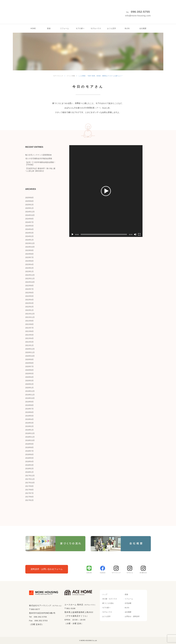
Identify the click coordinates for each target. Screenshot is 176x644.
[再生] (73, 234)
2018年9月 (30, 444)
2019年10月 (30, 398)
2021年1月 (30, 345)
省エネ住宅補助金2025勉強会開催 (39, 158)
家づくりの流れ (108, 603)
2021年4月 (30, 338)
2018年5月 (30, 458)
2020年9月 (30, 359)
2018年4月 (30, 462)
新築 (49, 28)
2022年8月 (30, 286)
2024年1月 (30, 240)
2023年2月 (30, 268)
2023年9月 (30, 250)
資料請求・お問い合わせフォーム (47, 569)
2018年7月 (30, 451)
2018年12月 (30, 433)
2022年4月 (30, 300)
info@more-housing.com (138, 16)
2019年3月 (30, 423)
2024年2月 (30, 236)
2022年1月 (30, 310)
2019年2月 (30, 426)
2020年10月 (30, 356)
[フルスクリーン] (139, 234)
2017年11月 (30, 479)
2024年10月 (30, 215)
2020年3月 (30, 381)
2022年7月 (30, 289)
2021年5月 (30, 335)
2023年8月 (30, 254)
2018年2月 (30, 469)
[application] (106, 191)
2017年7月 (30, 493)
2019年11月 (30, 395)
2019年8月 (30, 405)
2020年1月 (30, 388)
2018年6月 (30, 454)
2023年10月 (30, 247)
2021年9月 (30, 321)
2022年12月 (30, 275)
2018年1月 (30, 472)
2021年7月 (30, 328)
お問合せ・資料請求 (132, 616)
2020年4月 (30, 377)
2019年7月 (30, 409)
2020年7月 (30, 366)
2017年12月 (30, 476)
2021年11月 (30, 317)
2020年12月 (30, 349)
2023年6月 (30, 261)
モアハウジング (88, 8)
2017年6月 (30, 497)
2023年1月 (30, 271)
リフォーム (64, 28)
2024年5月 (30, 226)
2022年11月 (30, 279)
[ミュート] (135, 234)
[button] (106, 191)
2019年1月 (30, 430)
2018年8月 (30, 447)
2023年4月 (30, 264)
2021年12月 (30, 314)
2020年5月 (30, 374)
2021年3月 (30, 342)
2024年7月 (30, 222)
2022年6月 (30, 293)
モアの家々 (80, 28)
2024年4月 (30, 229)
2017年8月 (30, 490)
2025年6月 (30, 201)
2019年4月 (30, 419)
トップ (105, 594)
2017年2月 (30, 500)
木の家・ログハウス (110, 599)
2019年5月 (30, 416)
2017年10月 (30, 483)
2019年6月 (30, 412)
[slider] (104, 234)
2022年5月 (30, 296)
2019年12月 (30, 391)
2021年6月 (30, 331)
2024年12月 (30, 212)
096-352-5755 (140, 12)
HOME (33, 28)
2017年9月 (30, 486)
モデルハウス (96, 28)
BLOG (127, 28)
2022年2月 (30, 307)
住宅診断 (128, 603)
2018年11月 (30, 437)
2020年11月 (30, 352)
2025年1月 (30, 208)
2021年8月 (30, 324)
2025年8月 (30, 198)
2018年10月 (30, 440)
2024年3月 (30, 233)
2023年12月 (30, 243)
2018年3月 (30, 465)
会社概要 (143, 28)
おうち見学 (112, 28)
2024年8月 (30, 219)
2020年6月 (30, 370)
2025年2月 (30, 205)
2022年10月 (30, 282)
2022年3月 (30, 303)
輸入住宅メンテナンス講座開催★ (39, 155)
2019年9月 (30, 402)
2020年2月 (30, 384)
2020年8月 (30, 363)
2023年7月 (30, 257)
